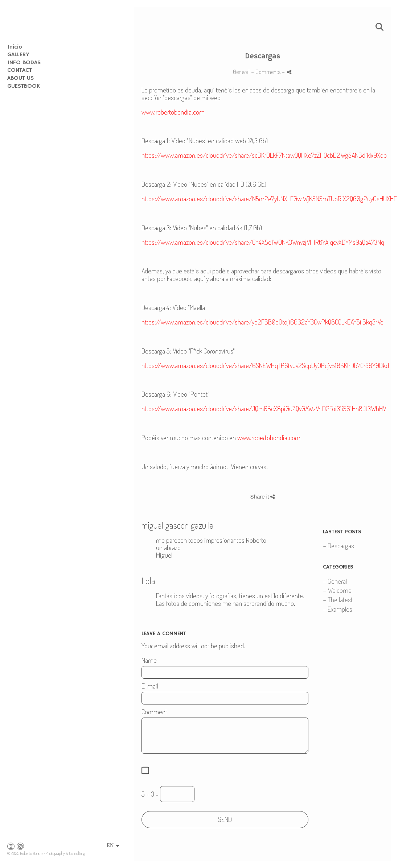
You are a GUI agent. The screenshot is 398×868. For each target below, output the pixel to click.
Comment (154, 712)
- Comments (266, 71)
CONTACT (20, 70)
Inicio (15, 47)
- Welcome (337, 590)
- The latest (338, 600)
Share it (263, 497)
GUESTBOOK (24, 86)
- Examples (338, 609)
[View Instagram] (11, 846)
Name (149, 660)
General (241, 71)
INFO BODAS (24, 63)
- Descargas (338, 545)
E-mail (150, 686)
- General (335, 581)
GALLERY (18, 55)
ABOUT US (20, 78)
